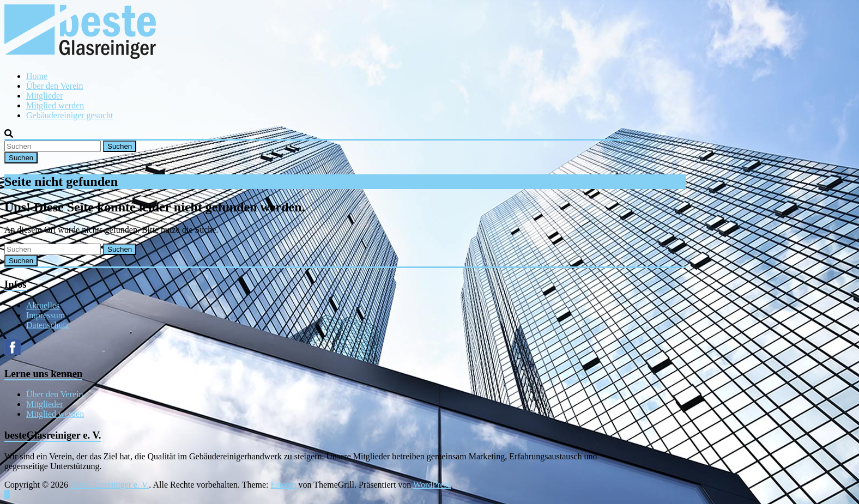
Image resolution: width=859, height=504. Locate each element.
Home (37, 76)
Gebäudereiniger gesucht (69, 115)
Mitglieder (45, 96)
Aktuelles (43, 305)
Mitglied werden (55, 105)
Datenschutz (48, 325)
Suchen (120, 146)
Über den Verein (55, 86)
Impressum (46, 315)
